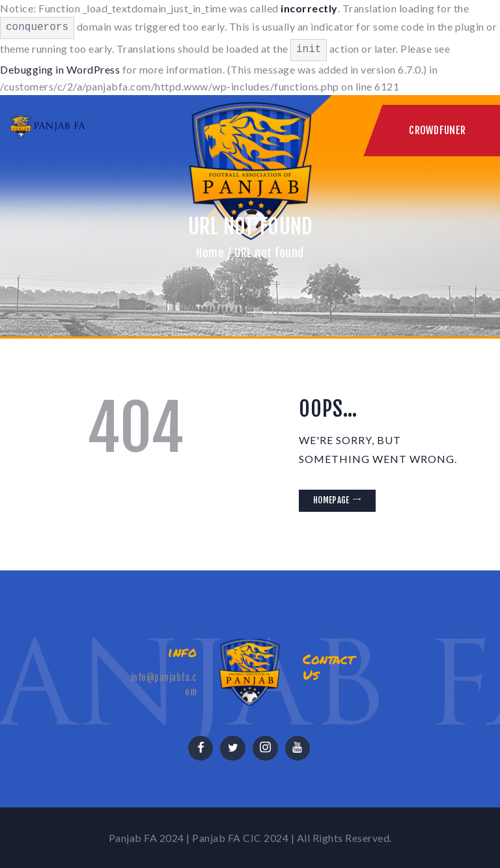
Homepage (331, 500)
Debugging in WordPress (60, 69)
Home (210, 253)
